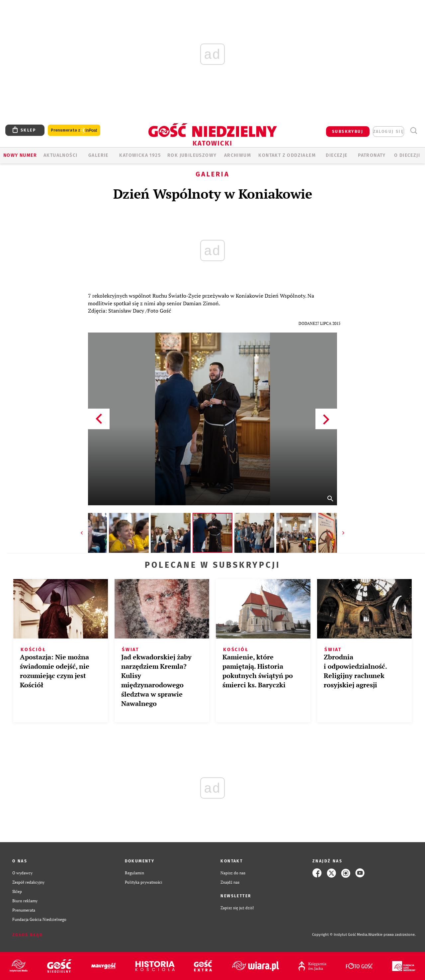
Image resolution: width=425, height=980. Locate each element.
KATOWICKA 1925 (140, 155)
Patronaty (372, 155)
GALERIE (98, 155)
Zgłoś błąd (28, 935)
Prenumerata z (74, 130)
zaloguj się (388, 132)
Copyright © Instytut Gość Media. (340, 935)
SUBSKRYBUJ (348, 132)
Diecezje (337, 155)
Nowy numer (20, 155)
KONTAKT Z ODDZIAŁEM (287, 155)
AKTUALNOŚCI (60, 155)
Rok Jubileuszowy (192, 155)
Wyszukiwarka (414, 131)
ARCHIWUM (238, 155)
